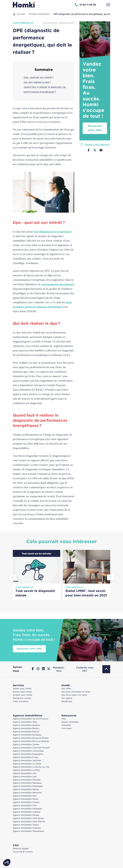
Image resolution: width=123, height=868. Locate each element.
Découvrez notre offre (95, 128)
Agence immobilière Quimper (27, 812)
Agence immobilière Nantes (26, 790)
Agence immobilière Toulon (26, 825)
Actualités (66, 725)
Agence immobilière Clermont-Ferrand (31, 748)
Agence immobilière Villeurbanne (28, 831)
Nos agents (67, 698)
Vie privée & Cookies (23, 852)
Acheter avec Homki (23, 695)
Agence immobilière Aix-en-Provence (31, 719)
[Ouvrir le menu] (108, 5)
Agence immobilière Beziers (26, 729)
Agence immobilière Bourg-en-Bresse (31, 738)
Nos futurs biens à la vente (74, 695)
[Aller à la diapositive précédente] (13, 577)
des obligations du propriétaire (53, 232)
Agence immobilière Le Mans (26, 770)
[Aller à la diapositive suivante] (110, 577)
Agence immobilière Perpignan (27, 809)
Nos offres (66, 689)
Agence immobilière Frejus (25, 757)
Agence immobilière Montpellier (28, 786)
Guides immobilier (70, 722)
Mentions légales (21, 849)
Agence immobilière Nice (25, 796)
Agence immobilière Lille (24, 773)
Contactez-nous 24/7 (85, 669)
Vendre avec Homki (22, 689)
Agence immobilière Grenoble (27, 761)
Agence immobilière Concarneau (28, 751)
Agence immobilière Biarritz (26, 732)
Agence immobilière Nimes (25, 799)
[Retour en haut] (106, 669)
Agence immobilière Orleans (26, 802)
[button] (7, 863)
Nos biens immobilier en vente (76, 692)
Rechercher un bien (22, 698)
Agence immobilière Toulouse (27, 828)
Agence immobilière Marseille (27, 780)
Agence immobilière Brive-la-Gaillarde (31, 741)
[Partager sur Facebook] (89, 151)
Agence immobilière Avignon (26, 725)
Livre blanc (67, 729)
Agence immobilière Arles (25, 722)
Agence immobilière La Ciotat (27, 764)
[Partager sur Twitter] (95, 151)
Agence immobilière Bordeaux (27, 735)
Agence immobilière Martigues (27, 783)
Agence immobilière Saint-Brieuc (28, 818)
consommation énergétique (57, 284)
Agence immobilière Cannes (26, 745)
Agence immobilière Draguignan (28, 754)
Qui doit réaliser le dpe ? (37, 82)
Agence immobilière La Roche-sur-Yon (31, 767)
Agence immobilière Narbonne (27, 793)
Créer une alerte (20, 702)
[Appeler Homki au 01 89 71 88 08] (85, 5)
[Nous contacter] (101, 151)
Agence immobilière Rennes (26, 815)
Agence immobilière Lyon (25, 777)
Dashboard (67, 702)
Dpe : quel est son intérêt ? (39, 78)
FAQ (64, 719)
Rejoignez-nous (59, 669)
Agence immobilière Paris (25, 806)
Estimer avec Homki (22, 692)
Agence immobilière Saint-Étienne (29, 822)
